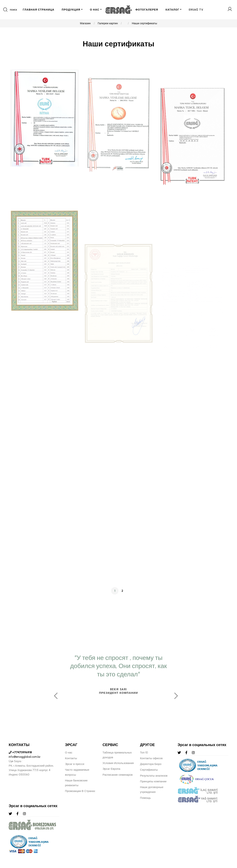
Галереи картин (108, 23)
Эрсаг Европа (111, 769)
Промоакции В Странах (80, 791)
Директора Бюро (151, 764)
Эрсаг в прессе (75, 764)
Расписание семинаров (118, 775)
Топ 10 (144, 753)
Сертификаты (149, 770)
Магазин (85, 23)
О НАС (95, 10)
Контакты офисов (151, 758)
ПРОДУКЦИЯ (71, 10)
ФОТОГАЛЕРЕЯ (147, 10)
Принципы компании (153, 781)
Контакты (71, 758)
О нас (69, 753)
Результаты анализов (154, 776)
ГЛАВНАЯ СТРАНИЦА (39, 10)
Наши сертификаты (144, 23)
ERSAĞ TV (196, 10)
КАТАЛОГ (172, 10)
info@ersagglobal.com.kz (25, 757)
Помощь (145, 798)
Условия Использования (118, 763)
